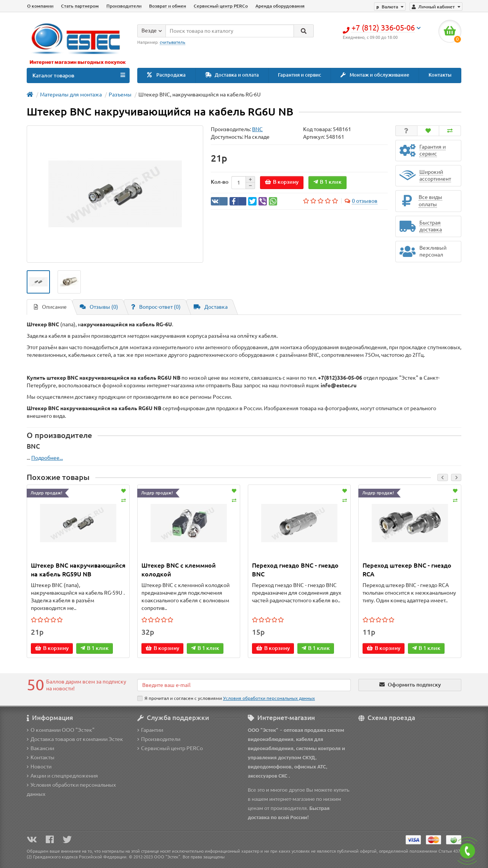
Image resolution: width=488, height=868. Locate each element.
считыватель (173, 42)
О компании (40, 6)
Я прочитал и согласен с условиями (226, 698)
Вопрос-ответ (156, 307)
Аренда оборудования (280, 6)
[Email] (244, 685)
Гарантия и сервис (299, 75)
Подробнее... (47, 458)
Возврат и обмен (168, 6)
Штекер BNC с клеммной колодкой (179, 570)
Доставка (211, 307)
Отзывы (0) (99, 307)
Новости (39, 767)
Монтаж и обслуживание (375, 75)
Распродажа (166, 75)
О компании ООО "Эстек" (61, 730)
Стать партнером (80, 6)
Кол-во (220, 182)
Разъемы (120, 95)
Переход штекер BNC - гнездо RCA (407, 570)
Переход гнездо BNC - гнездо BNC (295, 570)
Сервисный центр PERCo (221, 6)
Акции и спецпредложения (62, 776)
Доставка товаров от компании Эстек (75, 739)
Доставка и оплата (232, 75)
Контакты (440, 75)
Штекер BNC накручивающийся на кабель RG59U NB (78, 570)
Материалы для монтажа (71, 95)
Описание (50, 307)
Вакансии (40, 748)
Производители (124, 6)
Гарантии (150, 730)
